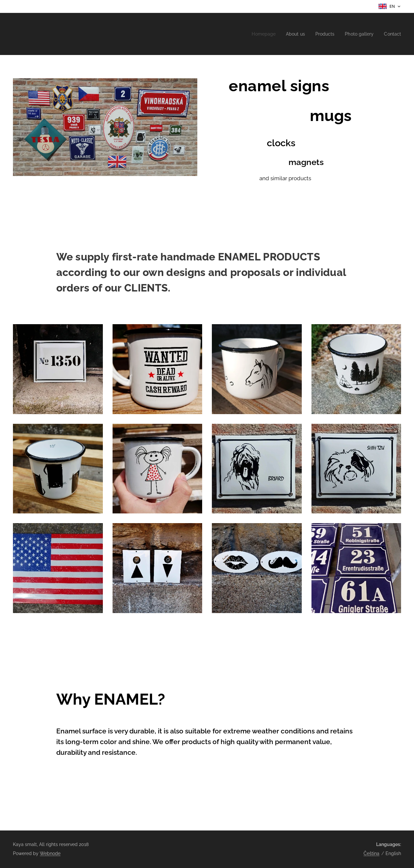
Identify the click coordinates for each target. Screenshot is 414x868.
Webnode (50, 853)
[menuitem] (257, 34)
